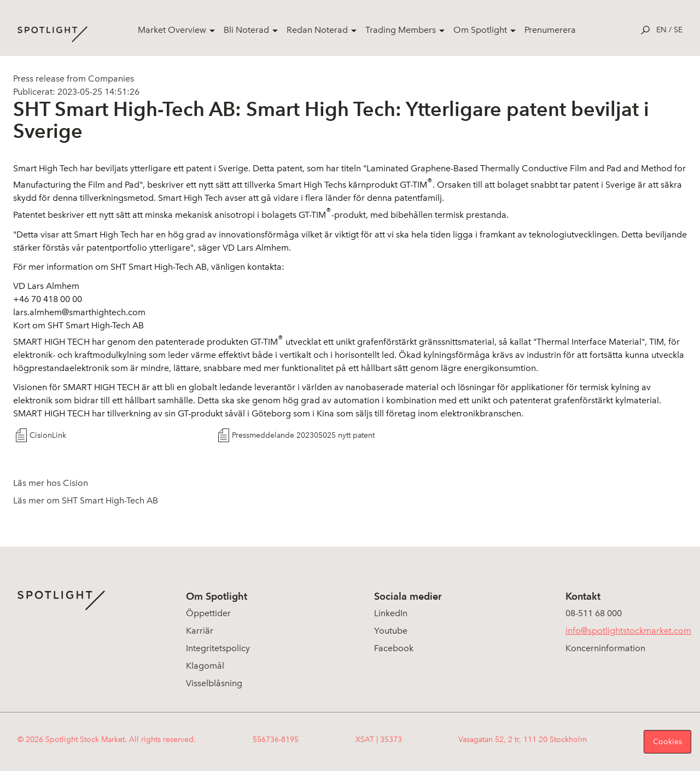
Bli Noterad (246, 30)
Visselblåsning (214, 683)
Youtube (391, 631)
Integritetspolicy (218, 648)
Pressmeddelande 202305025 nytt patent (303, 435)
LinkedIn (391, 613)
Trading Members (401, 30)
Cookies (667, 742)
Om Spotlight (480, 30)
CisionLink (48, 435)
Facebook (394, 648)
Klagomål (205, 666)
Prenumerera (550, 30)
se (678, 30)
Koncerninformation (605, 648)
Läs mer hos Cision (51, 483)
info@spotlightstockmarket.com (628, 631)
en (661, 30)
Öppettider (208, 613)
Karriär (200, 631)
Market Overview (172, 30)
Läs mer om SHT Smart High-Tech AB (86, 500)
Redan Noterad (317, 30)
